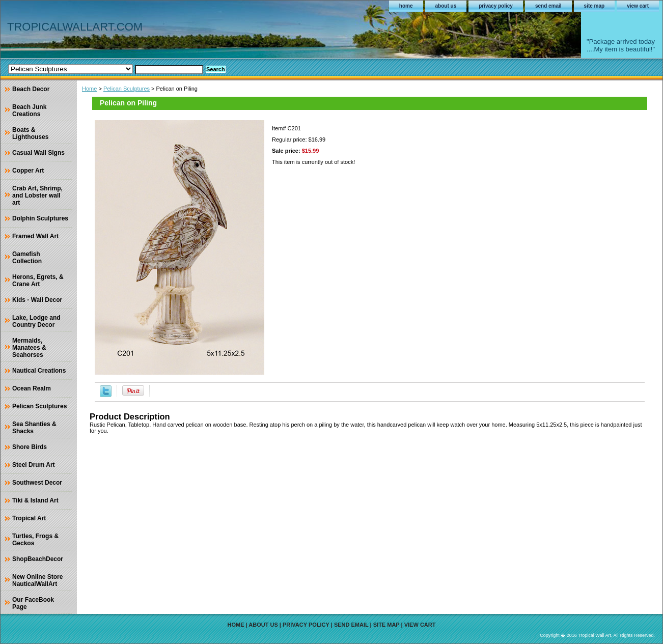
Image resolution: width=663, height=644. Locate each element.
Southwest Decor (37, 483)
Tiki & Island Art (35, 500)
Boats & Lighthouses (30, 133)
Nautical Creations (39, 371)
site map (595, 6)
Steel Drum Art (34, 465)
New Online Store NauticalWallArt (37, 580)
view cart (638, 6)
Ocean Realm (32, 388)
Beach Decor (31, 89)
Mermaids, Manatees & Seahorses (29, 348)
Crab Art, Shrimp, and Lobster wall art (37, 195)
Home (89, 89)
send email (548, 6)
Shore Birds (30, 447)
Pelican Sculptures (127, 89)
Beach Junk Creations (29, 110)
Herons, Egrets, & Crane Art (38, 281)
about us (446, 6)
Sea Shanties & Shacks (34, 428)
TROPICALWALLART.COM (75, 27)
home (406, 6)
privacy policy (496, 6)
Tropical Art (29, 518)
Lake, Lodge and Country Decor (36, 321)
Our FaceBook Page (33, 603)
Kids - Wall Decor (37, 300)
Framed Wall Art (35, 236)
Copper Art (28, 171)
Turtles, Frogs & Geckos (35, 540)
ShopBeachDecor (38, 559)
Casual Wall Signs (38, 153)
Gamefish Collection (27, 258)
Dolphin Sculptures (40, 218)
